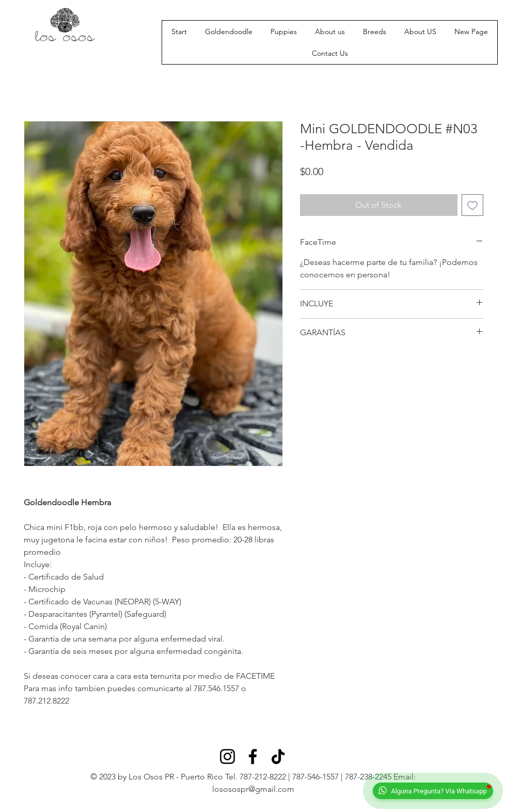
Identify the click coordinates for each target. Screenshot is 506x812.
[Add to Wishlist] (472, 205)
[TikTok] (278, 756)
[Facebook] (253, 756)
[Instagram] (227, 756)
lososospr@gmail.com (253, 789)
